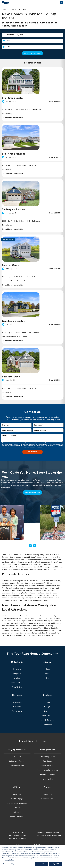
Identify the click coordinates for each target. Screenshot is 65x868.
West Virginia (17, 687)
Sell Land (17, 812)
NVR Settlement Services (17, 803)
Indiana (13, 9)
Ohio (48, 678)
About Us (17, 757)
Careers (17, 808)
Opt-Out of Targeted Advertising (48, 835)
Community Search (48, 757)
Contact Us (48, 794)
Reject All (56, 864)
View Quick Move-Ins (32, 53)
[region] (32, 856)
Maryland (17, 674)
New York (17, 707)
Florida (47, 702)
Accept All (42, 864)
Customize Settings (9, 864)
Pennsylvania (17, 711)
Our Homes (48, 761)
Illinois (47, 669)
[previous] (30, 546)
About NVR (17, 794)
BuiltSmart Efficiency (17, 761)
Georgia (47, 707)
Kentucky (47, 711)
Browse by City (47, 779)
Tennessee (48, 725)
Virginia (17, 678)
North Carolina (48, 716)
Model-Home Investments (47, 770)
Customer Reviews (17, 766)
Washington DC (17, 683)
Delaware (17, 669)
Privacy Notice (17, 832)
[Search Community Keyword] (32, 35)
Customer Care (48, 799)
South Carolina (47, 720)
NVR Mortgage (17, 799)
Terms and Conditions (36, 447)
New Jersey (17, 702)
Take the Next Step (33, 492)
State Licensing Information (48, 832)
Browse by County (48, 775)
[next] (35, 546)
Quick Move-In (48, 766)
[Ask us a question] (32, 438)
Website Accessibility (17, 838)
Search (5, 9)
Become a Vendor (17, 817)
